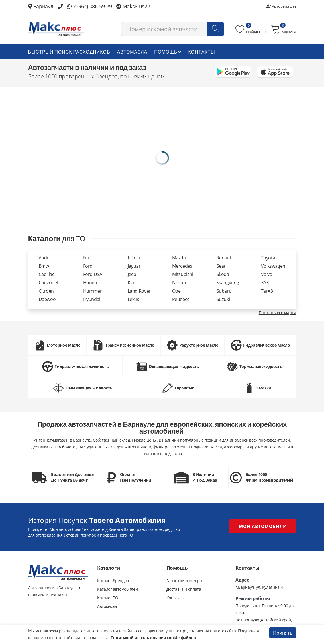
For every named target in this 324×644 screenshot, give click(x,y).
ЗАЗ (265, 283)
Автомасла (132, 52)
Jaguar (134, 266)
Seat (221, 266)
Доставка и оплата (184, 589)
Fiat (87, 258)
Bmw (44, 266)
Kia (131, 283)
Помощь (168, 52)
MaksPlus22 (133, 6)
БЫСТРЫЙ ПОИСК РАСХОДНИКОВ (69, 52)
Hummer (93, 291)
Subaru (224, 291)
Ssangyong (228, 283)
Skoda (223, 274)
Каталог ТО (108, 598)
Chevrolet (49, 283)
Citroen (46, 291)
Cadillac (47, 274)
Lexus (134, 299)
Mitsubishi (183, 274)
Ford (88, 266)
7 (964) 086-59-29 (89, 6)
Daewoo (47, 299)
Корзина (283, 29)
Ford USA (93, 274)
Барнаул (41, 6)
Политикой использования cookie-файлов (153, 638)
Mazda (179, 258)
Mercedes (182, 266)
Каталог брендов (113, 581)
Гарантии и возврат (185, 581)
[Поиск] (215, 29)
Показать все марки (277, 313)
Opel (177, 291)
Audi (43, 258)
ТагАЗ (267, 291)
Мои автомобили (263, 526)
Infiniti (134, 258)
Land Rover (139, 291)
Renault (225, 258)
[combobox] (173, 29)
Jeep (132, 274)
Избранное (250, 29)
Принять (283, 633)
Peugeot (181, 299)
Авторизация (281, 6)
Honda (90, 283)
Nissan (179, 283)
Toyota (268, 258)
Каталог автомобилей (117, 589)
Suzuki (223, 299)
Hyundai (92, 299)
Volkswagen (273, 266)
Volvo (267, 274)
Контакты (201, 52)
